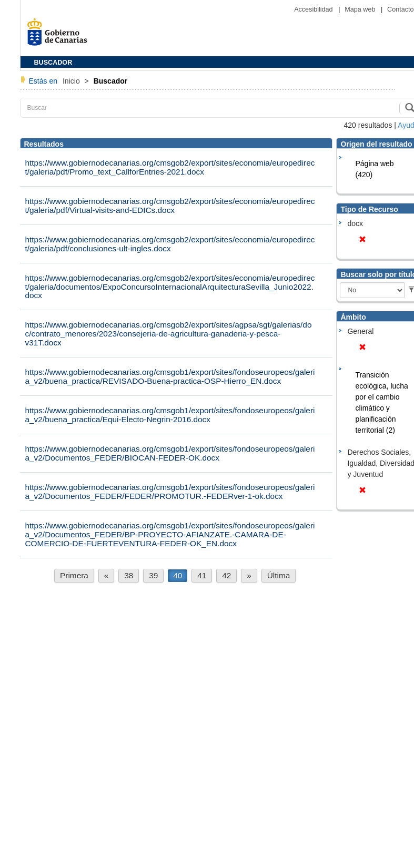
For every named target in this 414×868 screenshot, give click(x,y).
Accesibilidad (314, 9)
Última (279, 575)
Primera (74, 575)
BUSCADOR (53, 63)
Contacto (400, 9)
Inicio (72, 81)
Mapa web (361, 9)
